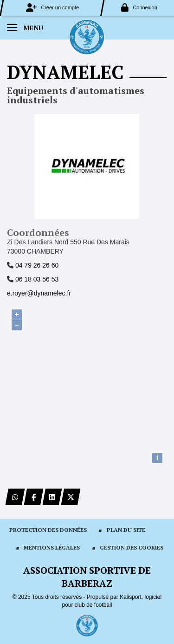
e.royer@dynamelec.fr (39, 293)
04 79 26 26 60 (37, 265)
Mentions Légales (52, 547)
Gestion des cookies (132, 547)
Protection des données (48, 530)
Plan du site (126, 530)
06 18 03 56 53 (37, 279)
